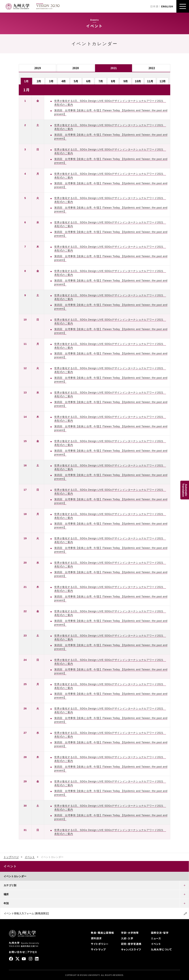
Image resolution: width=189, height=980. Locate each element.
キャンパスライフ (131, 949)
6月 (88, 81)
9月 (126, 81)
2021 (114, 68)
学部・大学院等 (130, 933)
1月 (26, 81)
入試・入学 (127, 938)
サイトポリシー (100, 944)
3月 (51, 81)
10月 (138, 81)
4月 (63, 81)
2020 (76, 68)
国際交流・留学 (160, 933)
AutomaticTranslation (185, 490)
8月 (113, 81)
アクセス (32, 952)
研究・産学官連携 (131, 944)
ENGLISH (167, 6)
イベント (30, 857)
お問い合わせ (17, 952)
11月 (150, 81)
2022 (152, 68)
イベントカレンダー (15, 876)
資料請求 (96, 938)
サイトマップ (98, 949)
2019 (38, 68)
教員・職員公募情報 (102, 933)
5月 (76, 81)
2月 (39, 81)
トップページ (11, 857)
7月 (101, 81)
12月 (163, 81)
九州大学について (161, 949)
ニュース (156, 938)
